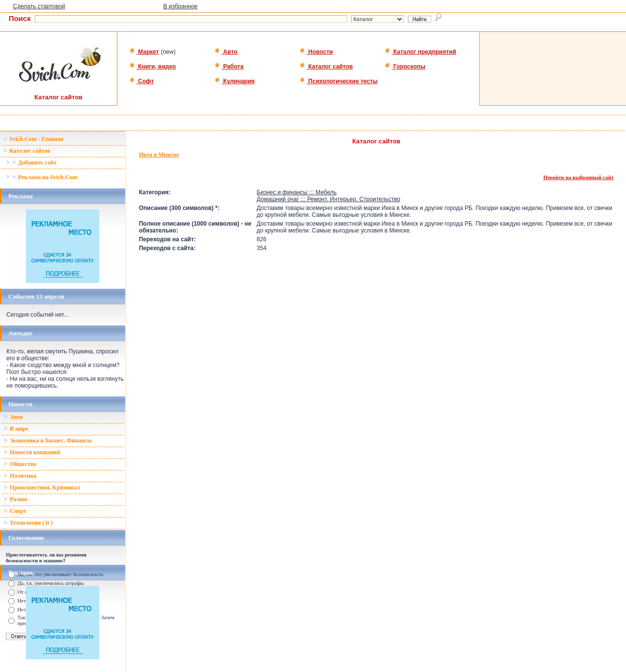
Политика (20, 476)
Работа (229, 67)
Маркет (144, 52)
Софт (142, 81)
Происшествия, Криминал (42, 487)
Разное (16, 499)
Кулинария (235, 81)
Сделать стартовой (39, 6)
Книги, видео (153, 67)
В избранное (180, 6)
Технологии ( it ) (28, 523)
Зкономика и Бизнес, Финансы (48, 440)
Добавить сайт (32, 162)
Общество (20, 464)
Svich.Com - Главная (34, 139)
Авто (226, 52)
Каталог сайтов (326, 67)
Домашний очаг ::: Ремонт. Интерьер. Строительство (329, 199)
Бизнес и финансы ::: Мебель (297, 192)
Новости (316, 52)
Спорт (15, 511)
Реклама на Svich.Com (42, 177)
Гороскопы (405, 67)
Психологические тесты (338, 81)
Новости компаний (32, 452)
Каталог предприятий (420, 52)
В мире (16, 429)
